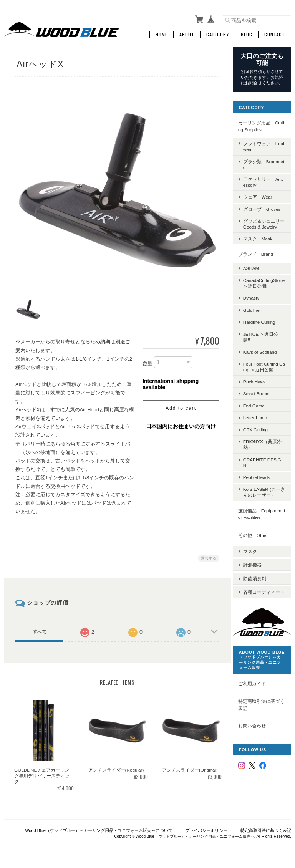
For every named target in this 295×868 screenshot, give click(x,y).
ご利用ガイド (256, 690)
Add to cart (180, 406)
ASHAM (255, 272)
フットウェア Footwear (266, 145)
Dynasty (255, 302)
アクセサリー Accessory (266, 181)
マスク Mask (262, 243)
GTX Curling (260, 434)
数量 (146, 361)
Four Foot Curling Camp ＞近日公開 (265, 371)
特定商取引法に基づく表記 (263, 711)
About (187, 33)
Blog (247, 33)
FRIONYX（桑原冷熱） (264, 449)
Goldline (256, 314)
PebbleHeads (261, 481)
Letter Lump (259, 422)
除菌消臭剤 (259, 577)
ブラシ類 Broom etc (265, 162)
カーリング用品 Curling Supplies (264, 125)
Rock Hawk (259, 386)
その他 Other (257, 539)
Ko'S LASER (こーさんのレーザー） (266, 496)
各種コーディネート (266, 593)
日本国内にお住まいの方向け (180, 424)
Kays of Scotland (264, 356)
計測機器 (257, 566)
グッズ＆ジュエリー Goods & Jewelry (266, 225)
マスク (254, 554)
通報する (207, 556)
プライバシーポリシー (206, 829)
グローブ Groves (266, 207)
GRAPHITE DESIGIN (265, 466)
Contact (275, 33)
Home (162, 33)
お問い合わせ (256, 733)
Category (218, 33)
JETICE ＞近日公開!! (265, 341)
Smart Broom (261, 398)
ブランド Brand (260, 258)
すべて (39, 629)
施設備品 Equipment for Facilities (264, 518)
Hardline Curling (264, 326)
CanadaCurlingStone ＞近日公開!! (266, 287)
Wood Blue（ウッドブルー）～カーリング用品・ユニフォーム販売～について (99, 829)
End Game (258, 410)
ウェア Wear (262, 195)
